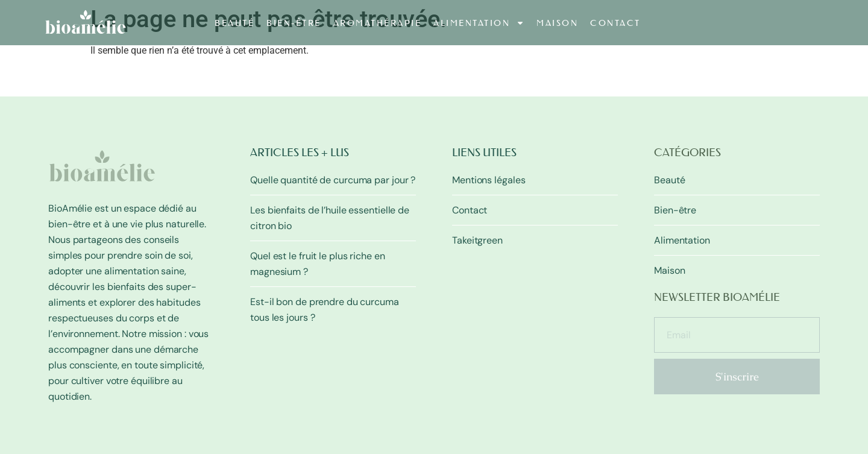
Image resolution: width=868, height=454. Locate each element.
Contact (615, 23)
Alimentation (479, 23)
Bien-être (294, 23)
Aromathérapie (378, 23)
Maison (557, 23)
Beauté (234, 23)
